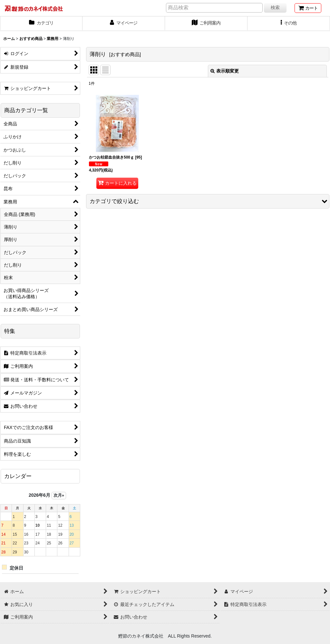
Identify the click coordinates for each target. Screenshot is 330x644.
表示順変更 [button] (225, 71)
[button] (289, 24)
